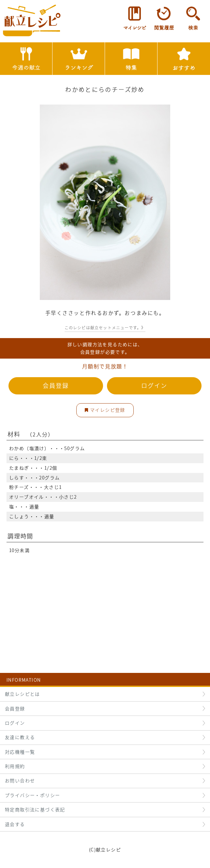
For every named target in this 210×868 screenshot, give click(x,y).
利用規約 (15, 766)
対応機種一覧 (20, 752)
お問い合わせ (20, 780)
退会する (15, 824)
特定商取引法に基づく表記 (35, 809)
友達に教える (20, 737)
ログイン (154, 385)
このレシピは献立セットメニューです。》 (105, 328)
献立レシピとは (22, 694)
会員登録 (56, 385)
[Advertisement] (105, 601)
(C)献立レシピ (105, 849)
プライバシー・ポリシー (32, 795)
